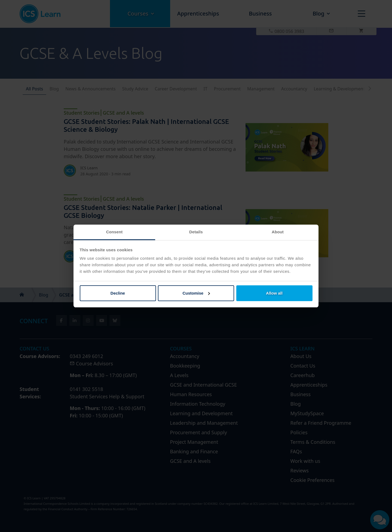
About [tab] (278, 232)
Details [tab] (196, 232)
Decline (118, 293)
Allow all (274, 293)
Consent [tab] (114, 232)
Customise (196, 293)
